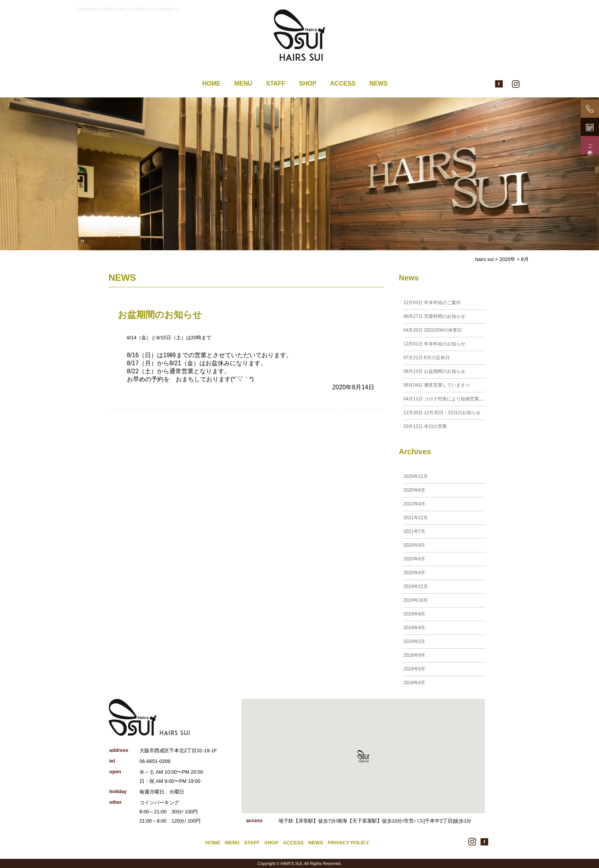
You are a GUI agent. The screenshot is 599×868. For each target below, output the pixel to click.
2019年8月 (414, 614)
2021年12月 (416, 518)
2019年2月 (414, 641)
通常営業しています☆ (437, 385)
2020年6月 (414, 559)
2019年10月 (416, 600)
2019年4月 (414, 628)
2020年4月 (414, 573)
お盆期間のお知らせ (160, 315)
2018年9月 (414, 655)
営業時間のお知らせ (434, 316)
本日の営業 (425, 426)
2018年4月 (414, 683)
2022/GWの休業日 (433, 330)
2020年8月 (414, 545)
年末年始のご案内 (432, 303)
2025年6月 (414, 490)
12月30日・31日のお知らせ (442, 413)
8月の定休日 (427, 358)
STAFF (275, 83)
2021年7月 (414, 531)
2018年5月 (414, 669)
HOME (211, 83)
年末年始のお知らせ (434, 344)
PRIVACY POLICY (349, 843)
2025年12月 (416, 476)
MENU (243, 83)
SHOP (308, 83)
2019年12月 (416, 586)
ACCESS (343, 83)
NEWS (379, 83)
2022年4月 (414, 504)
